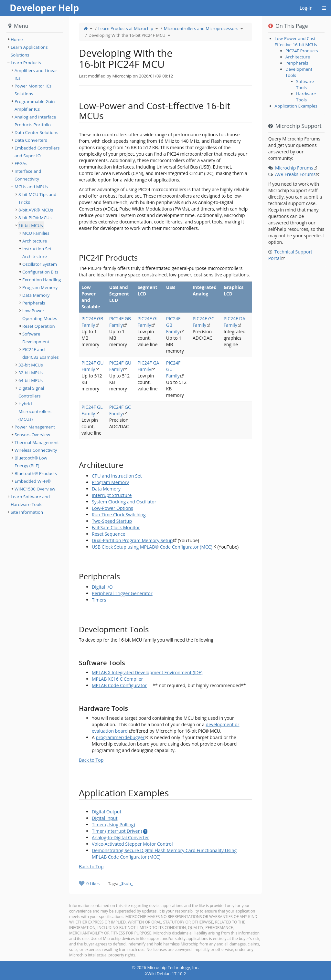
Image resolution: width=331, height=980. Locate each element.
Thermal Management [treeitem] (37, 442)
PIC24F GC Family (203, 322)
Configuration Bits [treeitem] (40, 272)
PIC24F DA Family (235, 322)
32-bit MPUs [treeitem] (31, 373)
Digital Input (105, 818)
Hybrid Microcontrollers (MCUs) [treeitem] (35, 411)
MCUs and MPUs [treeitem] (31, 187)
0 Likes (93, 883)
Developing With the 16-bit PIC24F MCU (127, 35)
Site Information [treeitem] (27, 512)
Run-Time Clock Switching (119, 515)
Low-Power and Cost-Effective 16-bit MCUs (296, 41)
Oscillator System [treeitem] (40, 264)
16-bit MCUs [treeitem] (31, 225)
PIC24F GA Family (148, 366)
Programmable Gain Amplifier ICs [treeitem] (35, 105)
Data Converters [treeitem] (31, 140)
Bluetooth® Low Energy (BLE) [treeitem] (31, 462)
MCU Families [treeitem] (36, 233)
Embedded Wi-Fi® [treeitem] (33, 481)
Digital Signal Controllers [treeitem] (31, 392)
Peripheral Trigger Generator (122, 593)
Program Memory (110, 482)
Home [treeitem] (17, 39)
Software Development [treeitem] (36, 338)
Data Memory (106, 489)
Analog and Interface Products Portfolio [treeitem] (35, 121)
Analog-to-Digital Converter (120, 837)
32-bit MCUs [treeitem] (31, 365)
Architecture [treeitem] (35, 241)
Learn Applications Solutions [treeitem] (29, 51)
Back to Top (91, 760)
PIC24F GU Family (92, 366)
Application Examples (296, 106)
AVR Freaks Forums (295, 174)
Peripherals (297, 63)
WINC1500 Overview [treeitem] (35, 489)
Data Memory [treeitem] (36, 295)
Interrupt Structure (112, 495)
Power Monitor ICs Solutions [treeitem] (33, 90)
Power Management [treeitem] (35, 427)
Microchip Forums (294, 168)
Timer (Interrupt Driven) (117, 831)
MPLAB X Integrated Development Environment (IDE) (147, 672)
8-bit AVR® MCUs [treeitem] (36, 210)
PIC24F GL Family (148, 322)
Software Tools (305, 84)
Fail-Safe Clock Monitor (116, 527)
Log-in (306, 8)
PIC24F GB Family (92, 322)
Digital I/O (102, 587)
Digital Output (107, 812)
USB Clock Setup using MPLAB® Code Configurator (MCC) (152, 547)
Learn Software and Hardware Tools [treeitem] (30, 500)
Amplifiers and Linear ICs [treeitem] (36, 74)
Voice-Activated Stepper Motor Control (132, 844)
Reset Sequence (108, 534)
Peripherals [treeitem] (34, 303)
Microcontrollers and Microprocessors (201, 28)
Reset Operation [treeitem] (39, 326)
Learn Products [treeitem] (26, 63)
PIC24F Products (302, 51)
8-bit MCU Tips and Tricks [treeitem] (37, 198)
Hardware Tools (306, 97)
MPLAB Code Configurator (119, 685)
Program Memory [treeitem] (40, 287)
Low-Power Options (112, 508)
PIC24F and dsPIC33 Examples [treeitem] (41, 353)
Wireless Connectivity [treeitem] (36, 450)
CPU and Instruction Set (117, 476)
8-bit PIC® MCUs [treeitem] (35, 218)
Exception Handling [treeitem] (42, 280)
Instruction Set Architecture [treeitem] (37, 253)
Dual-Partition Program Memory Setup (132, 540)
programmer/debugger (120, 737)
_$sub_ (126, 883)
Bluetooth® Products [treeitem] (36, 473)
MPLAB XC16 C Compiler (117, 679)
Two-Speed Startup (112, 521)
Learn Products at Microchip (126, 28)
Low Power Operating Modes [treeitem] (40, 315)
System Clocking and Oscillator (124, 502)
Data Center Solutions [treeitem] (36, 132)
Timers (99, 600)
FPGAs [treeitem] (21, 163)
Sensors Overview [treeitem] (32, 435)
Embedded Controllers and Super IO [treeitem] (37, 152)
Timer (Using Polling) (113, 825)
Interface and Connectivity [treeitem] (28, 175)
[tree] (35, 39)
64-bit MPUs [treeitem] (31, 380)
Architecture (298, 57)
